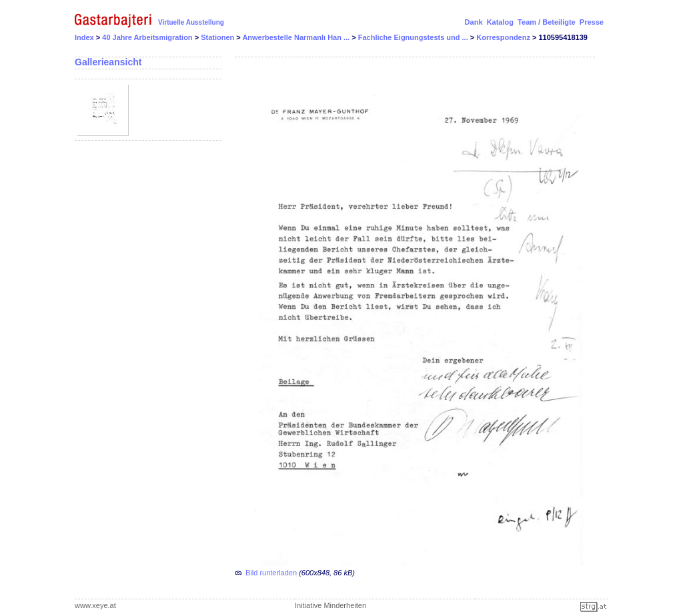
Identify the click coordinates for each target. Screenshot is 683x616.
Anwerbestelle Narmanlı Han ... (297, 37)
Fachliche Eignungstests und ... (414, 37)
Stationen (218, 37)
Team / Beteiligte (547, 22)
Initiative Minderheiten (330, 605)
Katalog (500, 22)
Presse (592, 22)
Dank (474, 22)
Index (84, 37)
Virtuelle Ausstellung (191, 22)
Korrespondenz (504, 37)
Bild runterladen (271, 573)
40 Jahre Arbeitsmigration (148, 37)
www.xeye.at (95, 605)
